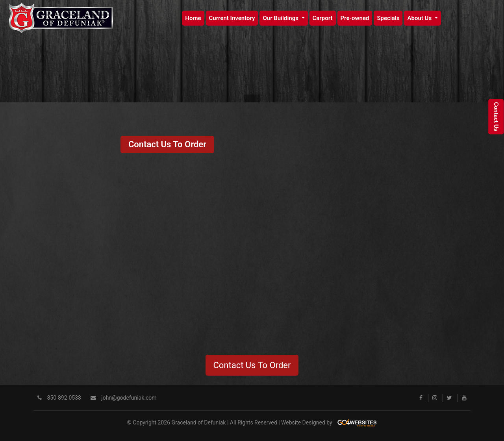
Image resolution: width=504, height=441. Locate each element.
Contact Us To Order (167, 144)
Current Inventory (232, 18)
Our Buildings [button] (281, 18)
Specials (388, 18)
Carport (323, 18)
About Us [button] (420, 18)
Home (193, 18)
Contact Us (496, 117)
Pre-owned (355, 18)
